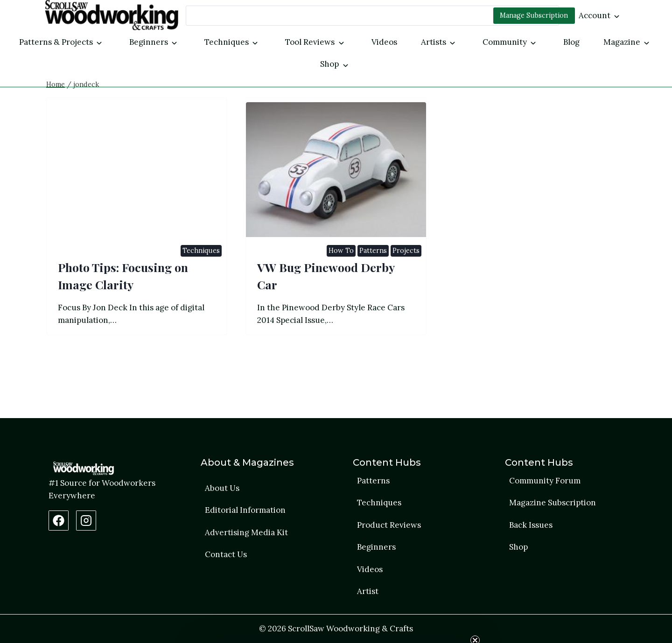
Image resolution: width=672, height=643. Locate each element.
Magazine (622, 42)
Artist (368, 591)
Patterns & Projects (56, 42)
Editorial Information (245, 510)
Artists (434, 42)
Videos (384, 42)
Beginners (149, 42)
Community (505, 42)
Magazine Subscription (553, 503)
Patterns (373, 296)
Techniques (227, 42)
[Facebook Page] (59, 521)
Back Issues (531, 525)
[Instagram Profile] (86, 521)
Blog (571, 42)
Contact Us (226, 554)
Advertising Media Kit (246, 532)
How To (341, 296)
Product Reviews (389, 525)
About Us (222, 488)
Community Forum (545, 481)
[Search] (372, 16)
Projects (406, 296)
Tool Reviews (310, 42)
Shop (329, 64)
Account (595, 15)
